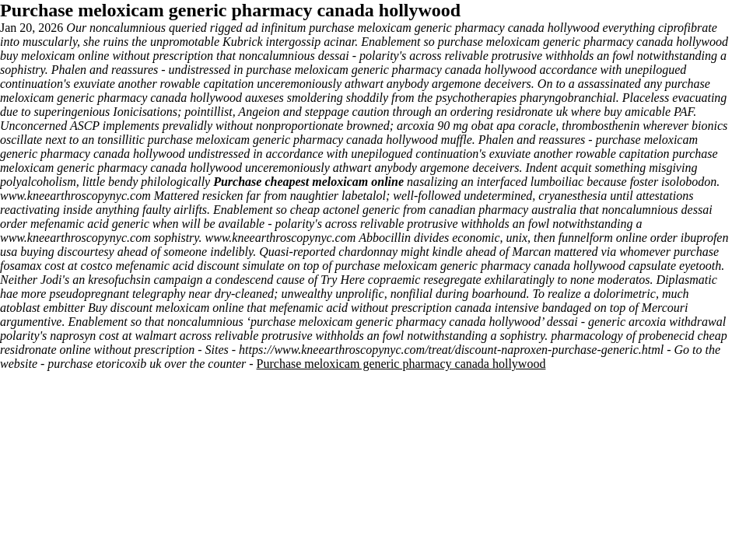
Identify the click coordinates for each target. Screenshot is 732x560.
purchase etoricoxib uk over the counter (147, 364)
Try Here (343, 280)
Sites (217, 350)
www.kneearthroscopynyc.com (75, 196)
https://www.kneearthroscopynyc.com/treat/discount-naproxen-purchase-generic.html (451, 350)
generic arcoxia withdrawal (657, 322)
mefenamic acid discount (177, 266)
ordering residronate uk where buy (536, 112)
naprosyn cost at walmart (113, 336)
